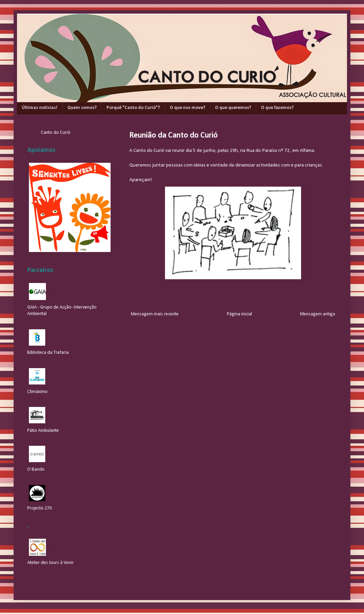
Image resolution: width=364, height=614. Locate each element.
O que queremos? (233, 108)
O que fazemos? (277, 108)
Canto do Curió (56, 133)
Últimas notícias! (40, 108)
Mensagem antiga (318, 314)
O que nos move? (187, 108)
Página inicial (239, 314)
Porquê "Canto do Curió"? (133, 108)
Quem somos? (82, 108)
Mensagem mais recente (155, 314)
